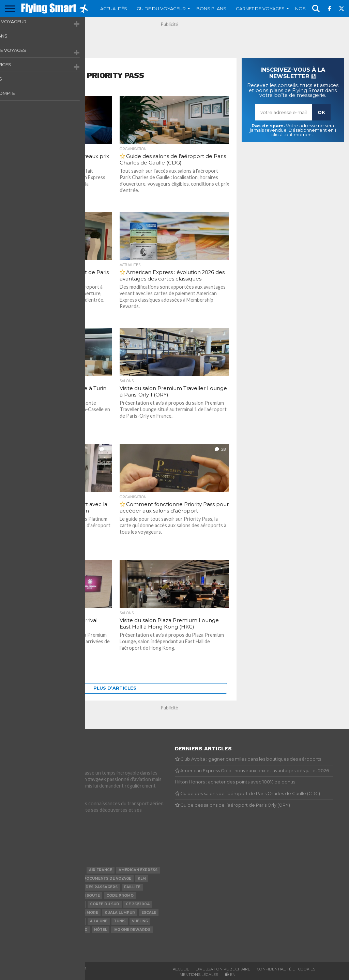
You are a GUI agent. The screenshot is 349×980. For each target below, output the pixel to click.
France (16, 878)
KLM (142, 878)
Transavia (19, 921)
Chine (59, 930)
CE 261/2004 (138, 904)
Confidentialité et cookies (286, 969)
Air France (101, 870)
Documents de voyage (107, 878)
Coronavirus (44, 878)
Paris (35, 887)
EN (233, 975)
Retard (79, 930)
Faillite (132, 887)
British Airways (25, 913)
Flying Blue (20, 870)
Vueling (140, 921)
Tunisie (16, 887)
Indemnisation (24, 904)
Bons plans (211, 9)
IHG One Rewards (132, 930)
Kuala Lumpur (120, 913)
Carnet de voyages (260, 9)
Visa (42, 930)
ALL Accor (49, 870)
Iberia (51, 896)
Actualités (114, 9)
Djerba (56, 913)
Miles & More (84, 913)
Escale (149, 913)
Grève (77, 921)
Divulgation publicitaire (223, 969)
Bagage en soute (82, 896)
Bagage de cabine (65, 904)
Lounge (75, 870)
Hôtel (101, 930)
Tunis (120, 921)
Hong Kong (20, 930)
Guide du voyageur (161, 9)
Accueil (181, 969)
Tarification (51, 921)
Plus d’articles (115, 688)
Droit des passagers (95, 887)
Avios (71, 878)
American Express (138, 870)
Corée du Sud (105, 904)
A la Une (99, 921)
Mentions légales (199, 975)
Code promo (120, 896)
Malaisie (57, 887)
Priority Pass (23, 896)
